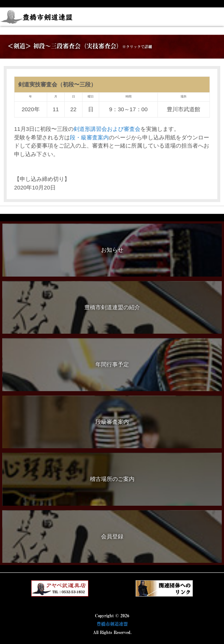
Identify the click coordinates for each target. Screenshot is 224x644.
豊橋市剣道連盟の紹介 (112, 307)
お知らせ (112, 250)
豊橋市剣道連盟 (112, 624)
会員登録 (112, 536)
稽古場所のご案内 (112, 479)
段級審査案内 (112, 422)
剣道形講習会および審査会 (107, 129)
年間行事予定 (112, 364)
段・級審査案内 (89, 137)
